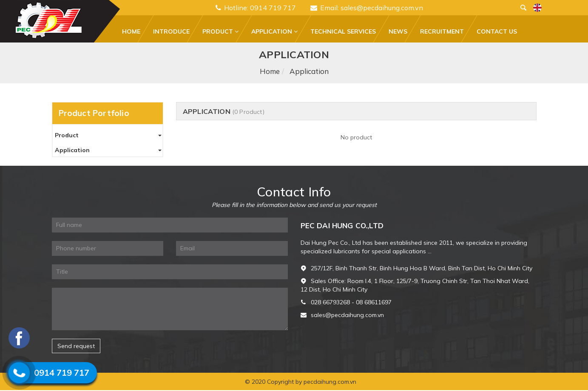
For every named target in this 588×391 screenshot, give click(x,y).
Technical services (343, 31)
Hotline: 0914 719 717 (256, 8)
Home (131, 31)
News (398, 31)
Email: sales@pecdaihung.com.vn (367, 8)
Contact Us (497, 31)
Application (274, 31)
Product (220, 31)
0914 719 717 (62, 373)
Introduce (171, 31)
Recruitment (442, 31)
